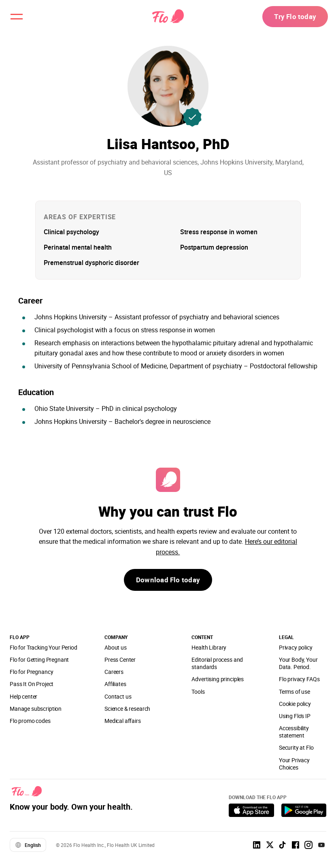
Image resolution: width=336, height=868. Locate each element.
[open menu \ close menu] (18, 18)
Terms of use (295, 692)
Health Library (209, 647)
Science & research (127, 709)
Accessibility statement (294, 732)
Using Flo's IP (295, 716)
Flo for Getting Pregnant (39, 660)
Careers (114, 672)
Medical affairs (123, 721)
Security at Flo (296, 747)
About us (116, 647)
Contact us (118, 696)
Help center (23, 696)
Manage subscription (36, 709)
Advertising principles (218, 679)
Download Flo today (168, 581)
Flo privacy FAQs (299, 679)
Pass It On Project (32, 684)
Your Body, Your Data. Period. (298, 663)
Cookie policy (295, 704)
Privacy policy (296, 647)
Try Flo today (293, 18)
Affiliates (115, 684)
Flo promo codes (30, 721)
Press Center (120, 660)
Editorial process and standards (217, 663)
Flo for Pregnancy (31, 672)
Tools (198, 692)
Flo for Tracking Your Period (44, 647)
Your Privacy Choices (294, 764)
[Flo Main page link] (168, 18)
